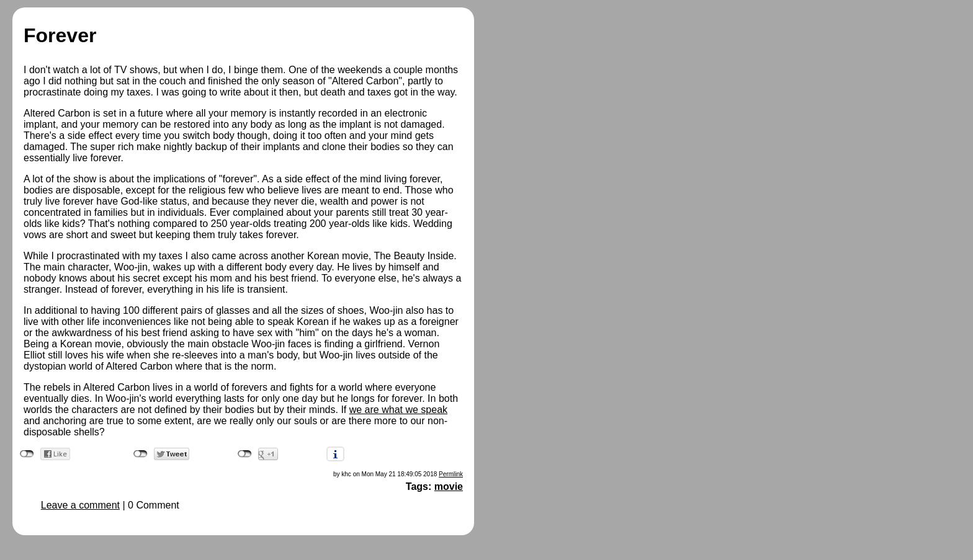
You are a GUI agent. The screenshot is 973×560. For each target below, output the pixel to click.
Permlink (451, 474)
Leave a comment (80, 505)
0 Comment (154, 505)
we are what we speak (398, 410)
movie (449, 487)
